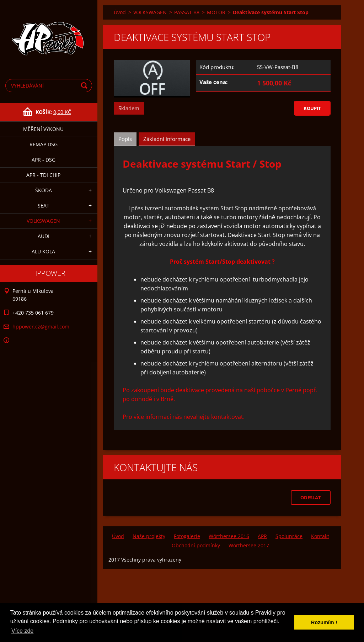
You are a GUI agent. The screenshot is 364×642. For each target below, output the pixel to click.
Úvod (120, 12)
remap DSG (44, 144)
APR (262, 536)
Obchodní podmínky (196, 545)
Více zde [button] (22, 631)
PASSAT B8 (187, 12)
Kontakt (320, 536)
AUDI (44, 236)
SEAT (44, 206)
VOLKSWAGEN (43, 221)
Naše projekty (149, 536)
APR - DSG (44, 160)
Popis (125, 139)
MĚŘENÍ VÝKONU (43, 129)
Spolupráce (289, 536)
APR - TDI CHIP (43, 175)
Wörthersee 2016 (229, 536)
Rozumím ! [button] (324, 622)
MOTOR (216, 12)
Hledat (85, 86)
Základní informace (167, 139)
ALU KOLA (43, 251)
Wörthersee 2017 (249, 545)
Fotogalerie (187, 536)
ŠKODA (44, 190)
